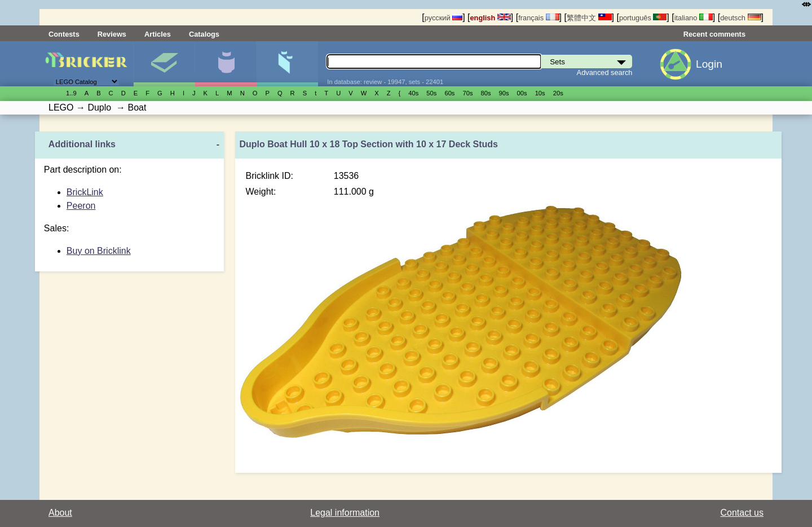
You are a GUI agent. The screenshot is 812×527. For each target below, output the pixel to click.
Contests (64, 34)
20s (558, 93)
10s (540, 93)
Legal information (345, 513)
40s (413, 93)
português (643, 18)
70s (467, 93)
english (491, 18)
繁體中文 (589, 18)
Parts (287, 64)
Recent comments (714, 34)
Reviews (112, 34)
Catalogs (204, 34)
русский (443, 18)
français (539, 18)
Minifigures (226, 64)
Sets (164, 64)
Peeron (81, 206)
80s (486, 93)
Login (709, 64)
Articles (158, 34)
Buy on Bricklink (99, 251)
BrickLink (85, 192)
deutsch (740, 18)
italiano (694, 18)
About (60, 513)
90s (504, 93)
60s (449, 93)
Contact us (742, 513)
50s (431, 93)
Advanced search (605, 73)
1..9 (71, 93)
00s (522, 93)
